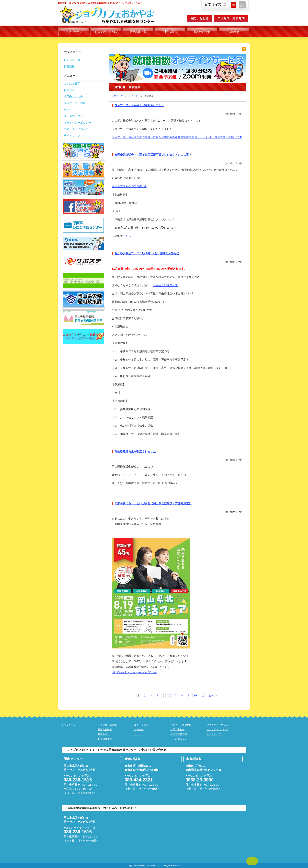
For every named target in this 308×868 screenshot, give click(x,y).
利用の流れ (170, 31)
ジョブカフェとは (106, 31)
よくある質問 (72, 84)
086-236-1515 (78, 780)
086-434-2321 (139, 780)
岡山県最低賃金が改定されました (135, 451)
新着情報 (69, 66)
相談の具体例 (202, 31)
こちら (127, 236)
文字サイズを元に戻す (233, 5)
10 (195, 696)
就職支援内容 (138, 31)
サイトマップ (72, 136)
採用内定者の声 (73, 97)
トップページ (74, 31)
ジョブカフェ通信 (75, 103)
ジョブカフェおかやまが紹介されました (139, 105)
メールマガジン (73, 116)
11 (203, 696)
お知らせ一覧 (72, 60)
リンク (68, 110)
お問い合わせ (199, 18)
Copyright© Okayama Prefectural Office (145, 866)
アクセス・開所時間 (231, 18)
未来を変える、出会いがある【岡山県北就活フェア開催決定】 (153, 503)
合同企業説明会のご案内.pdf (129, 186)
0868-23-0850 (199, 780)
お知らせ (234, 31)
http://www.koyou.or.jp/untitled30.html (134, 672)
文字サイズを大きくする (242, 5)
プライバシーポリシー (77, 123)
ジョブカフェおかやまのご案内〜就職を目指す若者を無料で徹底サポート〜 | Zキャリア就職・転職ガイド (177, 137)
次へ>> (213, 696)
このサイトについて (76, 129)
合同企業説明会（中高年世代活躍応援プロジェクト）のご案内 (153, 155)
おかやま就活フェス (165, 285)
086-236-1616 (78, 832)
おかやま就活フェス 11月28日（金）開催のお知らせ (147, 253)
